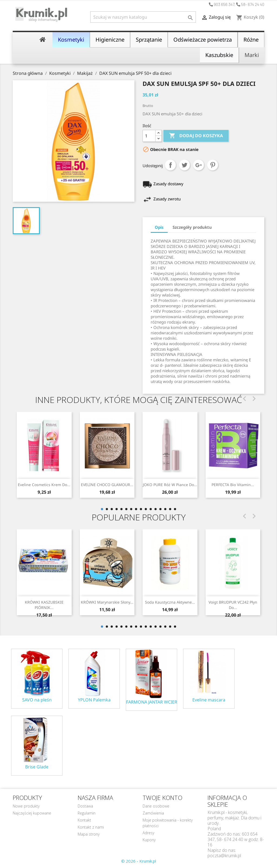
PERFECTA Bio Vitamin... (233, 485)
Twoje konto (162, 798)
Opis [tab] (159, 227)
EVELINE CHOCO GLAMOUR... (107, 485)
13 (160, 509)
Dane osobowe (156, 806)
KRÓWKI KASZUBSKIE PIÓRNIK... (44, 605)
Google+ (199, 165)
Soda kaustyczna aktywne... (170, 602)
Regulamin (87, 813)
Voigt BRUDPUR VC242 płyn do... (233, 605)
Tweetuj (184, 165)
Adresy (148, 833)
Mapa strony (89, 834)
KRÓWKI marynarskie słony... (107, 602)
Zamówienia (153, 813)
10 (146, 509)
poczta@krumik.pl (224, 856)
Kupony (149, 840)
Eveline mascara (209, 700)
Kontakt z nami (91, 827)
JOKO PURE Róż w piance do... (170, 485)
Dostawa (85, 806)
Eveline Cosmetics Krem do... (44, 485)
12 (156, 509)
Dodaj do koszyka (196, 136)
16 (175, 509)
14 (165, 509)
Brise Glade (37, 767)
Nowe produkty (26, 806)
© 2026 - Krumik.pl (139, 861)
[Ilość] (149, 136)
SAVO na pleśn (37, 700)
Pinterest (213, 165)
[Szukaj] (143, 17)
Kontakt (84, 820)
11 (151, 509)
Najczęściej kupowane (32, 813)
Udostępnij (170, 165)
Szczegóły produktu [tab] (192, 227)
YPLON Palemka (94, 700)
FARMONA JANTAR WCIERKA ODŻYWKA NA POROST (151, 702)
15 (170, 509)
